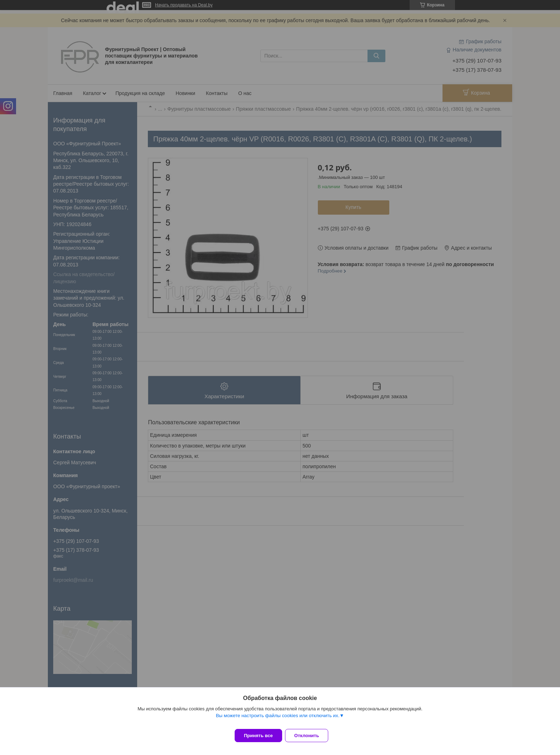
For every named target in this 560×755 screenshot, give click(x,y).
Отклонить (311, 736)
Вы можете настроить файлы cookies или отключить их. (277, 720)
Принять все (258, 736)
